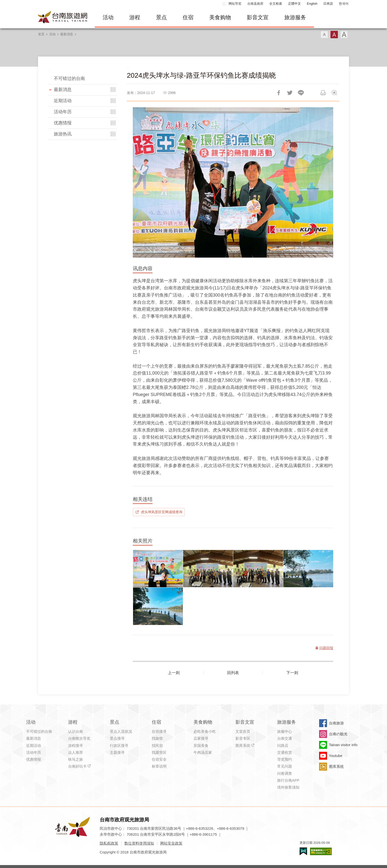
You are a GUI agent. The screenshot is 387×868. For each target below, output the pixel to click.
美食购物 (220, 17)
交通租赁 (285, 752)
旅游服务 (295, 17)
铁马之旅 (76, 759)
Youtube (336, 756)
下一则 (292, 673)
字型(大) (344, 35)
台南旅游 (336, 723)
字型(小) (324, 35)
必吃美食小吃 (205, 731)
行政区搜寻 (119, 745)
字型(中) (334, 35)
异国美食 (201, 745)
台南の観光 (338, 734)
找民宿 (157, 745)
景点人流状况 (121, 731)
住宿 (188, 17)
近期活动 (63, 101)
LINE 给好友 (301, 93)
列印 (323, 93)
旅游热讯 (63, 134)
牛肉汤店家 (203, 752)
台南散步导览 (79, 738)
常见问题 (285, 766)
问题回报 (334, 93)
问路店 (283, 745)
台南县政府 (255, 4)
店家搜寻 (201, 738)
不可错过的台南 (69, 78)
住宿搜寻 (159, 731)
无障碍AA (321, 851)
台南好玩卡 (77, 766)
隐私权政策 (109, 843)
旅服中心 (285, 731)
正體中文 (294, 4)
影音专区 (243, 738)
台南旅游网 (63, 18)
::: (224, 4)
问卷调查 (285, 773)
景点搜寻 (117, 738)
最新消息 (67, 34)
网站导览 (235, 4)
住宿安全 (159, 759)
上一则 (174, 673)
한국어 (344, 4)
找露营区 (159, 752)
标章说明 (159, 766)
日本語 (328, 4)
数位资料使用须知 (139, 843)
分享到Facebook (279, 93)
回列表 (233, 673)
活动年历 (63, 112)
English (312, 4)
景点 (161, 17)
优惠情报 (63, 123)
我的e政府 (303, 851)
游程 (135, 17)
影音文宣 (258, 17)
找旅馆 (157, 738)
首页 (41, 34)
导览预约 (285, 759)
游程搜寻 (76, 745)
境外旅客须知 (288, 787)
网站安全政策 (171, 843)
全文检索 (276, 4)
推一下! (290, 93)
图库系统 (243, 745)
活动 (108, 17)
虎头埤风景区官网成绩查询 (162, 512)
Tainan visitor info (343, 745)
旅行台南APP (288, 780)
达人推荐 (76, 752)
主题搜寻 (117, 752)
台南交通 (285, 738)
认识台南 (76, 731)
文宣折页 (243, 731)
